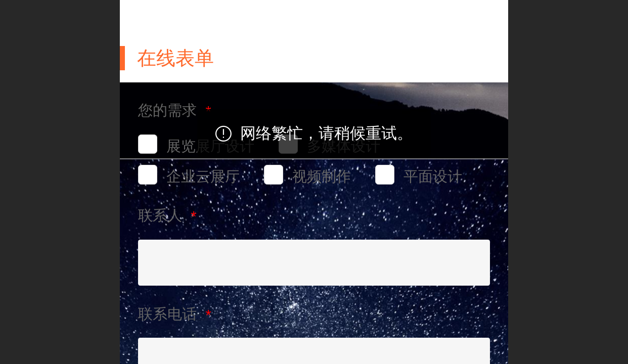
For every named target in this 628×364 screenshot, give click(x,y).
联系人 (162, 215)
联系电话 (169, 314)
